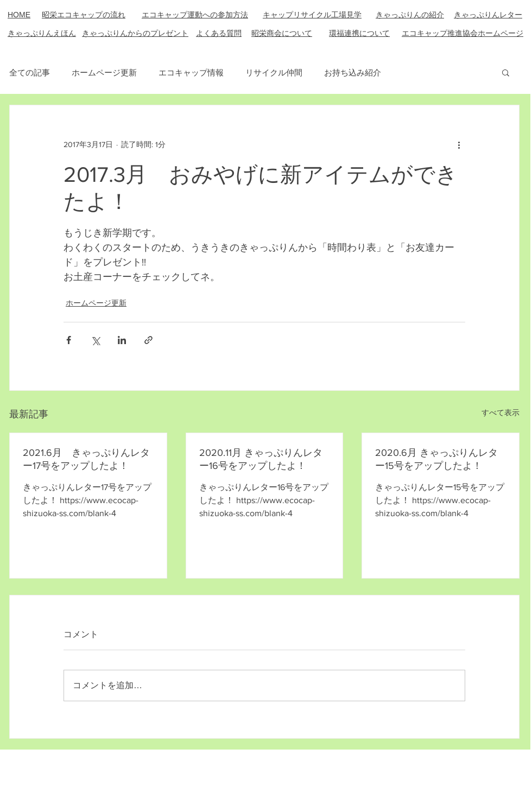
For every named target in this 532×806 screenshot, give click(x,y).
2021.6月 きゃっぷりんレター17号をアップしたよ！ (86, 459)
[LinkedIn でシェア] (122, 340)
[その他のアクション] (459, 144)
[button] (506, 72)
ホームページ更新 (104, 72)
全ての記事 (30, 72)
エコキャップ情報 (191, 72)
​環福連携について (359, 33)
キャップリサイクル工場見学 (312, 15)
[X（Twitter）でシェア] (95, 340)
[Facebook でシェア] (69, 340)
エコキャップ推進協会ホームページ (463, 33)
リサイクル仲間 (274, 72)
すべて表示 (501, 412)
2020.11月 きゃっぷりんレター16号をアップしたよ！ (261, 459)
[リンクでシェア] (148, 340)
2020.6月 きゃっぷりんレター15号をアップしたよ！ (436, 459)
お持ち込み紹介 (353, 72)
